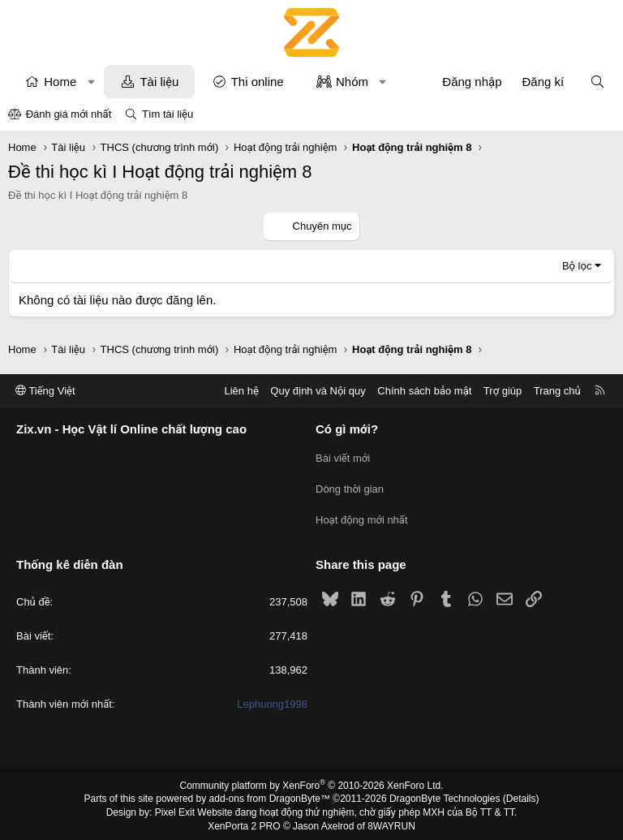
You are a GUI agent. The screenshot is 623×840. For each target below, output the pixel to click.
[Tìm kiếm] (597, 82)
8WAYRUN (391, 821)
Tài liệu (159, 82)
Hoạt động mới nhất (362, 516)
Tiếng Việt (45, 391)
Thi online (258, 82)
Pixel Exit (175, 807)
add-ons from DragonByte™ (270, 794)
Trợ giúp (503, 391)
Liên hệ (241, 391)
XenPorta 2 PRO (244, 821)
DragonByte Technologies (445, 794)
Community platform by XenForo (312, 780)
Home (60, 82)
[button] (91, 82)
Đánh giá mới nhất (69, 114)
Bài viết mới (343, 457)
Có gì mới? (347, 430)
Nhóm (352, 82)
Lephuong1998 (272, 699)
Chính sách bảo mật (424, 391)
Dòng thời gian (350, 487)
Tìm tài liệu (168, 114)
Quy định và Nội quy (318, 391)
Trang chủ (557, 391)
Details (521, 794)
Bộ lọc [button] (577, 266)
